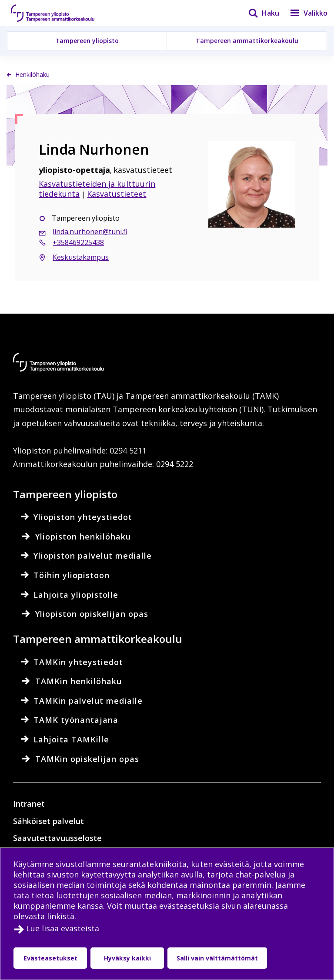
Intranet (29, 804)
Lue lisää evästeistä (63, 928)
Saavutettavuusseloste (57, 838)
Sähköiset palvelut (48, 821)
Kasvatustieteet (117, 194)
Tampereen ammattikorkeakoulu (247, 41)
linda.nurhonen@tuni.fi (90, 232)
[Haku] (258, 13)
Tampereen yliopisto (87, 41)
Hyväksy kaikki (127, 958)
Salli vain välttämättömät (217, 958)
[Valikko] (303, 13)
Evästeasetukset (50, 958)
